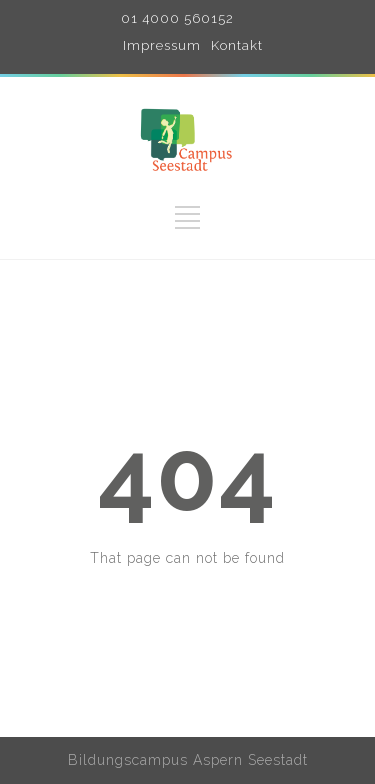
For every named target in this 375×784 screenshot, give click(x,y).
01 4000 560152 (177, 18)
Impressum (162, 45)
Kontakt (237, 45)
